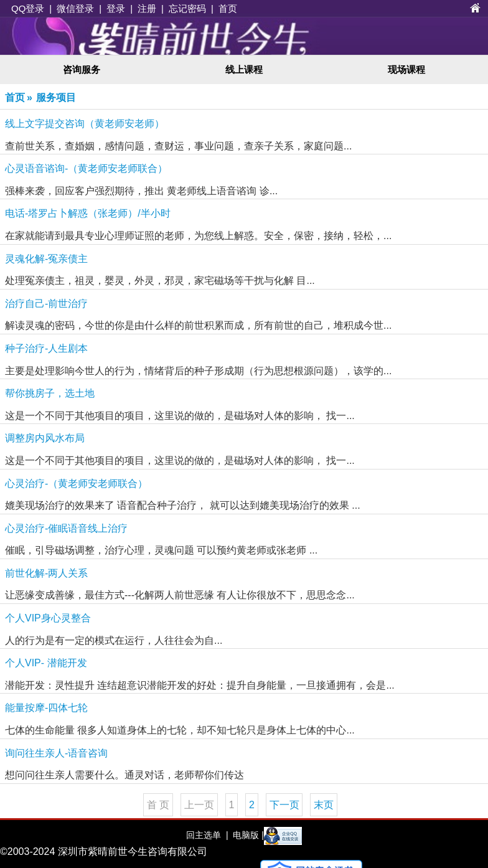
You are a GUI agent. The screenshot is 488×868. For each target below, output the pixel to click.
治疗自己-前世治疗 (46, 304)
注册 (147, 8)
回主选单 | (207, 835)
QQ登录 (28, 8)
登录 (116, 8)
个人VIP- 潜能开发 (46, 663)
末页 (324, 805)
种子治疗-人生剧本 (46, 348)
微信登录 (75, 8)
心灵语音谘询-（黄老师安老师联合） (86, 168)
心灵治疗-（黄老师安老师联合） (76, 484)
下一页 (284, 805)
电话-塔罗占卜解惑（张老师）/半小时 (88, 213)
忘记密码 (187, 8)
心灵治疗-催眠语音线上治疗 (66, 528)
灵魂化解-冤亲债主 (46, 259)
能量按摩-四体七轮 (46, 708)
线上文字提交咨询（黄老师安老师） (85, 124)
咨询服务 (82, 69)
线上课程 (244, 69)
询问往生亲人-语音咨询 (56, 753)
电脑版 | (247, 835)
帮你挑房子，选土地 (50, 393)
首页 (228, 8)
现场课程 (406, 69)
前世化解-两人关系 (46, 573)
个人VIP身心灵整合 (48, 618)
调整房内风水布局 (45, 438)
